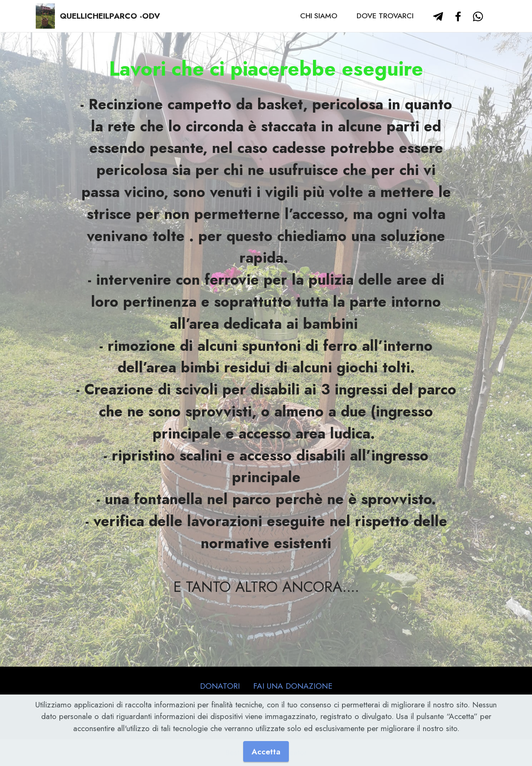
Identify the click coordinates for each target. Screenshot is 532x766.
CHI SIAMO (319, 16)
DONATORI (220, 686)
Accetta (266, 751)
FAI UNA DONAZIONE (293, 686)
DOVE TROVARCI (385, 16)
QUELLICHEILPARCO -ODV (110, 16)
